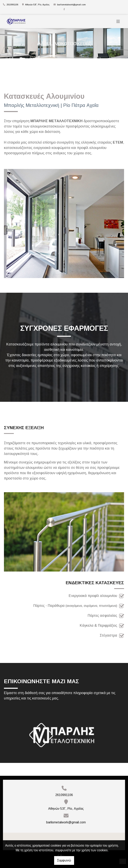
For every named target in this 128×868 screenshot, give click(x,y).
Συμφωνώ (64, 860)
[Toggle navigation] (118, 22)
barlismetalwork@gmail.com (71, 5)
